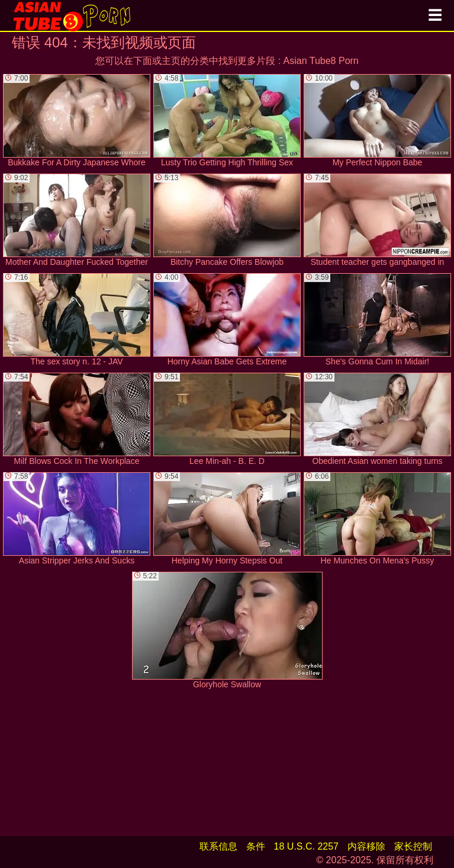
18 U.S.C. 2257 (306, 846)
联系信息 (218, 846)
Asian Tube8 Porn (321, 61)
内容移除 (366, 846)
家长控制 (413, 846)
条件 (256, 846)
